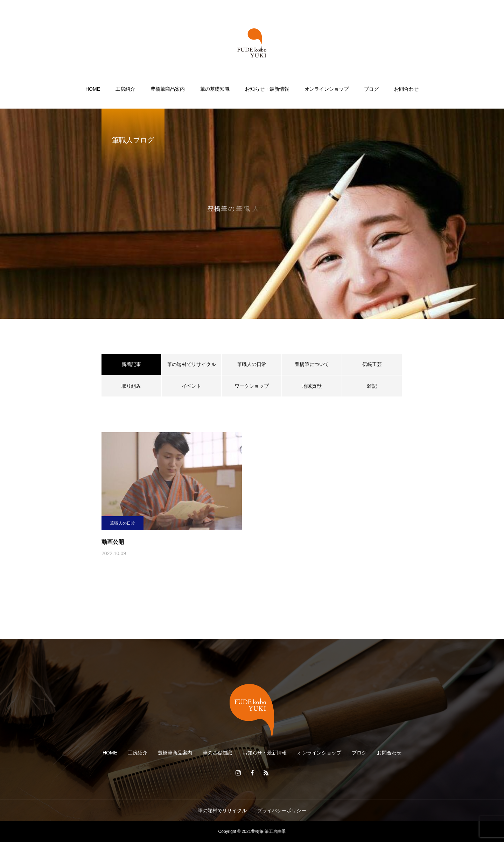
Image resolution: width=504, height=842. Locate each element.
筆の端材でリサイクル (191, 364)
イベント (191, 386)
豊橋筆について (312, 364)
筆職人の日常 (252, 364)
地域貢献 (312, 386)
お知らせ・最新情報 (267, 89)
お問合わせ (406, 89)
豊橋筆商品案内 (168, 89)
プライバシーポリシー (282, 810)
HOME (93, 89)
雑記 (372, 386)
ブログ (371, 89)
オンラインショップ (327, 89)
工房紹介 (125, 89)
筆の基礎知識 (215, 89)
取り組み (131, 386)
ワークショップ (252, 386)
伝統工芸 (372, 364)
